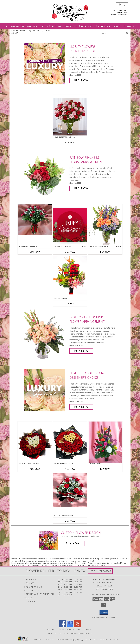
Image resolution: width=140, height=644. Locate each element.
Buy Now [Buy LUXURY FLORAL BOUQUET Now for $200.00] (70, 252)
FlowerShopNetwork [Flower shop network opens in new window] (72, 639)
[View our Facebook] (62, 627)
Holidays (104, 26)
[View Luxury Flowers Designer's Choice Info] (46, 63)
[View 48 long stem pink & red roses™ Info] (70, 115)
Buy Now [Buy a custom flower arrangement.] (73, 543)
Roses (45, 26)
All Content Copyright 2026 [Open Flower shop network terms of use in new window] (48, 639)
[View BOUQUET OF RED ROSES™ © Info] (70, 490)
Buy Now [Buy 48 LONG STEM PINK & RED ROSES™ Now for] (70, 142)
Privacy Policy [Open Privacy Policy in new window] (91, 639)
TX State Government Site (80, 633)
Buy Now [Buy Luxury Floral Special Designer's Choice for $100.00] (81, 407)
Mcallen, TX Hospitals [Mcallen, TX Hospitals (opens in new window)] (83, 629)
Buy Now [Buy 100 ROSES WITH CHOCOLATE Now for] (70, 469)
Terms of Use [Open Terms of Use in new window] (77, 641)
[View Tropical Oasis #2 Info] (70, 277)
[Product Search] (113, 33)
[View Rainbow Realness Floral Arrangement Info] (46, 173)
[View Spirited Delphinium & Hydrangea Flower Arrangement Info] (105, 225)
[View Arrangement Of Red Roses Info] (35, 220)
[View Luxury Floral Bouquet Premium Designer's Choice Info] (70, 225)
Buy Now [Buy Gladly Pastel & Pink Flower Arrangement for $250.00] (81, 351)
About (119, 26)
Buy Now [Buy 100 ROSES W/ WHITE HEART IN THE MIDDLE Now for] (35, 469)
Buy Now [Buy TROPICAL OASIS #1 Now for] (105, 469)
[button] (122, 5)
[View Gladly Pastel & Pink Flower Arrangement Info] (46, 334)
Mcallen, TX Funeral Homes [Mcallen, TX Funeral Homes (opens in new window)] (59, 629)
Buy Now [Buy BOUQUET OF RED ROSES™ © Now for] (70, 521)
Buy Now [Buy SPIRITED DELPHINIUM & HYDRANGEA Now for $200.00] (105, 252)
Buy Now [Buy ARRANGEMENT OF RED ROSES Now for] (35, 252)
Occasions (88, 26)
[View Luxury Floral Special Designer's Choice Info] (46, 390)
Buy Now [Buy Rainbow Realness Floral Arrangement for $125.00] (81, 188)
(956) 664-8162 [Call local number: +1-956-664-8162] (123, 14)
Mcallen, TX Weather (58, 633)
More (131, 26)
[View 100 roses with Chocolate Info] (70, 442)
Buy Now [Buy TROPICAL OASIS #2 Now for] (70, 304)
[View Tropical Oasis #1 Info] (105, 442)
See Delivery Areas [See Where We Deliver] (100, 571)
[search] (127, 33)
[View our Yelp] (78, 627)
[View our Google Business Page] (70, 627)
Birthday (56, 26)
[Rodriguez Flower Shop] (70, 13)
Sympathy (71, 26)
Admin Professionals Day (24, 26)
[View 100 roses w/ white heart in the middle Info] (35, 442)
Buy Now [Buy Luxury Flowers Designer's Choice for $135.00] (81, 80)
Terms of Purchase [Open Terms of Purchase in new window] (109, 639)
